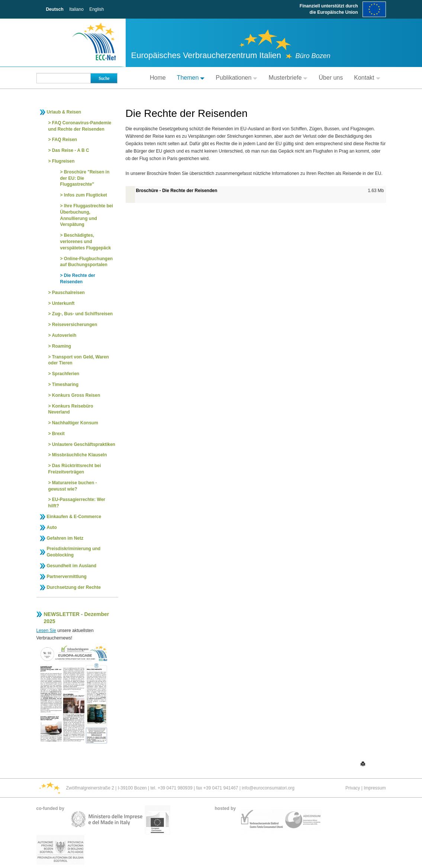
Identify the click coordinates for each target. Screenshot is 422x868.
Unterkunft (63, 303)
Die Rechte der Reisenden (78, 279)
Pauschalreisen (68, 293)
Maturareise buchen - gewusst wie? (73, 486)
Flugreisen (63, 161)
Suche (104, 78)
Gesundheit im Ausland (72, 566)
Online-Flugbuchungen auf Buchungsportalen (87, 262)
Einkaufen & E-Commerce (74, 517)
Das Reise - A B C (71, 150)
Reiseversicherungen (75, 325)
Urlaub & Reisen (64, 112)
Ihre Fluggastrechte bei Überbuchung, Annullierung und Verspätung (87, 215)
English (96, 9)
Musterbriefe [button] (288, 78)
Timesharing (65, 384)
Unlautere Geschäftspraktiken (84, 444)
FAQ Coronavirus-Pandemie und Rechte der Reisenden (80, 126)
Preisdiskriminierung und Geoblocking (74, 552)
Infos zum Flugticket (86, 195)
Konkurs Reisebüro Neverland (71, 409)
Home (158, 78)
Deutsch (54, 9)
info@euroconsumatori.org (268, 788)
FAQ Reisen (65, 140)
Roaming (62, 346)
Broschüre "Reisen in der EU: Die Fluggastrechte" (85, 178)
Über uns (331, 78)
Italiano (76, 9)
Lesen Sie (46, 631)
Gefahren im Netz (65, 538)
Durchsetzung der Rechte (74, 587)
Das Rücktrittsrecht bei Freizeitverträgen (75, 469)
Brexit (58, 434)
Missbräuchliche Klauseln (79, 455)
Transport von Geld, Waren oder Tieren (79, 360)
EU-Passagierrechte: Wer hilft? (77, 503)
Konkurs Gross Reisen (76, 395)
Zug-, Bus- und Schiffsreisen (82, 314)
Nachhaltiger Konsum (75, 423)
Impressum (375, 788)
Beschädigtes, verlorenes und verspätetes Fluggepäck (86, 242)
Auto (52, 527)
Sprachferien (66, 374)
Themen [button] (191, 78)
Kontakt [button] (367, 78)
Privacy (353, 788)
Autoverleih (64, 335)
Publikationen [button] (236, 78)
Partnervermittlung (67, 577)
